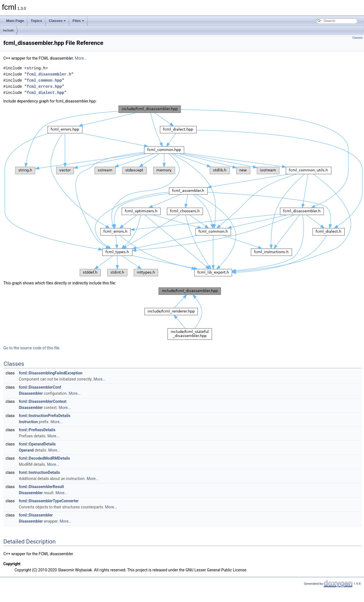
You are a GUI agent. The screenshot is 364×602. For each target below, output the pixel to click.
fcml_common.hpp (44, 80)
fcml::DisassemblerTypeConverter (49, 501)
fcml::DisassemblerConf (40, 387)
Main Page (15, 21)
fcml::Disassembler (36, 515)
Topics (36, 21)
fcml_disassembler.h (49, 74)
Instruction (28, 422)
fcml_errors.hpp (44, 86)
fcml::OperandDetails (37, 444)
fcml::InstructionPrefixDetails (45, 416)
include (8, 30)
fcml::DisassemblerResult (41, 487)
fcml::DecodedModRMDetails (45, 458)
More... (81, 58)
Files (78, 21)
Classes (57, 21)
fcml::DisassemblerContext (43, 401)
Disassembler (31, 393)
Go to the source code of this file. (32, 348)
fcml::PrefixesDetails (37, 430)
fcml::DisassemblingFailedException (51, 373)
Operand (26, 450)
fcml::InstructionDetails (40, 472)
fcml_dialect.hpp (45, 93)
